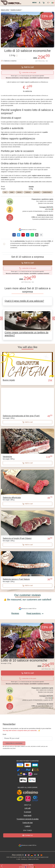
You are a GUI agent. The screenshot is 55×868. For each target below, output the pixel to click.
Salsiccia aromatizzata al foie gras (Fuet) (21, 416)
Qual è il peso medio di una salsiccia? (24, 301)
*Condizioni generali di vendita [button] (28, 819)
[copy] (41, 235)
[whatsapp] (32, 235)
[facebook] (14, 235)
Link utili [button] (28, 808)
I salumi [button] (28, 826)
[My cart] (44, 3)
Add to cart (28, 67)
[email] (37, 235)
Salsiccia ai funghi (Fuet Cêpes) (17, 538)
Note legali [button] (28, 815)
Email (4, 734)
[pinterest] (23, 235)
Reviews (15, 613)
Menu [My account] (34, 3)
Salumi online (5, 10)
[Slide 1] (26, 344)
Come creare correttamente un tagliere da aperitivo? (26, 334)
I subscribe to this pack (28, 73)
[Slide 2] (30, 344)
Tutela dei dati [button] (28, 823)
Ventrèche (7, 457)
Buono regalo (9, 380)
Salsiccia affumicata (12, 498)
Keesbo (31, 187)
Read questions (35, 613)
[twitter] (19, 235)
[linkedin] (28, 235)
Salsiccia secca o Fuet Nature (16, 579)
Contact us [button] (28, 835)
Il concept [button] (28, 812)
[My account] (40, 3)
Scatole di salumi (16, 10)
